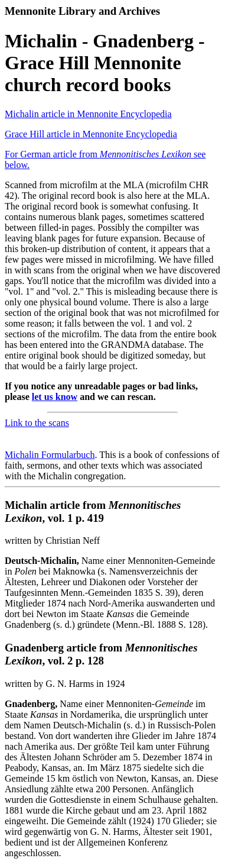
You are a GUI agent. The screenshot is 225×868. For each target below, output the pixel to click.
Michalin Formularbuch (50, 455)
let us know (55, 397)
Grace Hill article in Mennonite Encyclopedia (91, 134)
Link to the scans (37, 423)
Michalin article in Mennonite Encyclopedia (88, 114)
